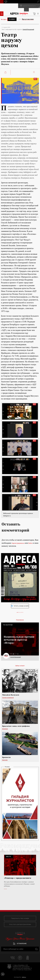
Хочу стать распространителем (20, 924)
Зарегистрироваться (18, 543)
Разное (12, 19)
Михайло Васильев (11, 695)
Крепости (6, 757)
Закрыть (36, 949)
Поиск (2, 2)
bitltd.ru (24, 977)
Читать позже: (34, 72)
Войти (30, 543)
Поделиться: (6, 72)
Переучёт (5, 760)
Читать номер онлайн (20, 606)
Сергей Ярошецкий (28, 30)
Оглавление (20, 944)
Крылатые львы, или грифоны (16, 726)
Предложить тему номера (20, 918)
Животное (5, 729)
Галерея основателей (8, 698)
